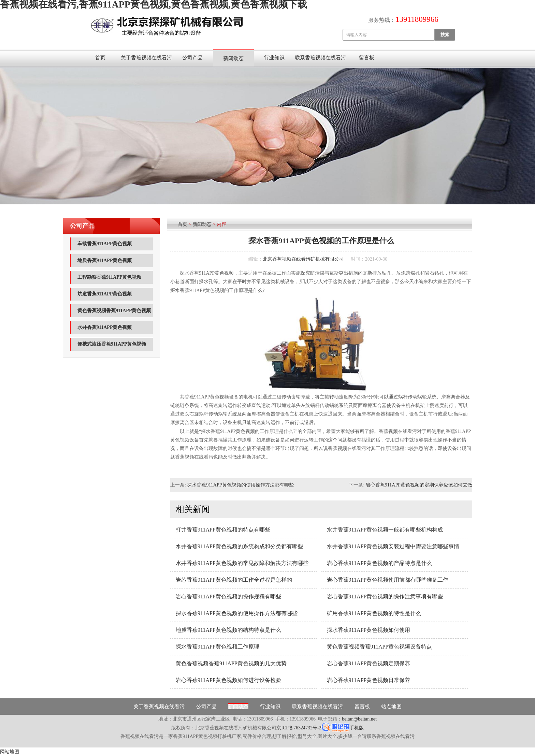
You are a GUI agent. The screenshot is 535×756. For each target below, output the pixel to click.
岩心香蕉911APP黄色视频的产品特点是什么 (380, 563)
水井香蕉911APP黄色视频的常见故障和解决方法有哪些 (242, 563)
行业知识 (274, 58)
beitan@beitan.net (359, 719)
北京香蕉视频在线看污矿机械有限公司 (303, 259)
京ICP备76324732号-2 (299, 728)
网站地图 (10, 752)
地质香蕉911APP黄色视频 (105, 260)
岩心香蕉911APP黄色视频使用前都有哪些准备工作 (388, 580)
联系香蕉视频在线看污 (320, 58)
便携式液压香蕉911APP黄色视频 (112, 344)
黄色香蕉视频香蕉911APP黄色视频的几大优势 (231, 663)
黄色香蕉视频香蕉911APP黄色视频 (114, 311)
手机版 (357, 728)
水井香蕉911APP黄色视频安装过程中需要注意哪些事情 (393, 546)
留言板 (367, 58)
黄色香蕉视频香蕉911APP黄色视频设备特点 (380, 647)
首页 (100, 58)
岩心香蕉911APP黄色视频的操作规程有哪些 (228, 597)
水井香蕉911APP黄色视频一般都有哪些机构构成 (385, 530)
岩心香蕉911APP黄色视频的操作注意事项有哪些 (385, 597)
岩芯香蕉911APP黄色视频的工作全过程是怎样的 (234, 580)
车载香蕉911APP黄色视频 (105, 244)
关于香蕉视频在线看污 (146, 58)
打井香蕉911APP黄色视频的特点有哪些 (223, 530)
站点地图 (391, 707)
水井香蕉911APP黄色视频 (105, 327)
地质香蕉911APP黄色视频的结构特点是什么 (228, 630)
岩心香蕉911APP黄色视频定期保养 (369, 663)
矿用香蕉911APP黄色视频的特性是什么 (374, 613)
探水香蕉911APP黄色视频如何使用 (369, 630)
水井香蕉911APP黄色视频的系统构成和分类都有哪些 (239, 546)
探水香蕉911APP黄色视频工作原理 (218, 647)
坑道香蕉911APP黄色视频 (105, 294)
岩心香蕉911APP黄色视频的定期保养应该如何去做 (419, 485)
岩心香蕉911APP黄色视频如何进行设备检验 (228, 680)
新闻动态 (233, 58)
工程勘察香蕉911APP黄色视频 (109, 277)
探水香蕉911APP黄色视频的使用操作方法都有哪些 (240, 485)
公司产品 (192, 58)
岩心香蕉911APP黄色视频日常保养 (369, 680)
